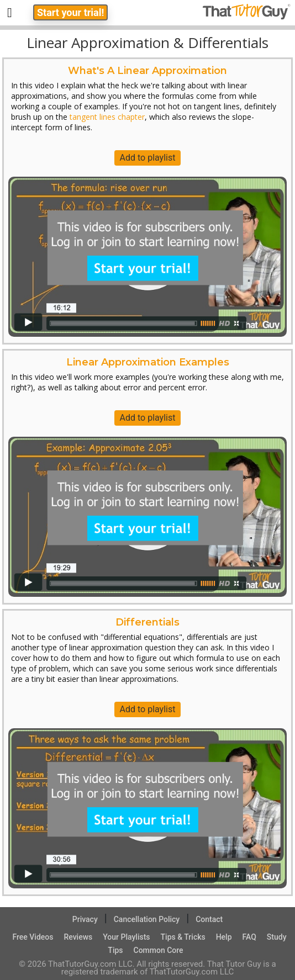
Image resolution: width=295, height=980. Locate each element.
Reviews (78, 937)
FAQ (249, 937)
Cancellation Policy (147, 919)
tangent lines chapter (107, 117)
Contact (209, 919)
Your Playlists (126, 937)
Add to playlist (148, 158)
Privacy (85, 919)
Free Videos (33, 937)
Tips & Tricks (183, 937)
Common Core (159, 950)
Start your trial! (70, 12)
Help (224, 937)
